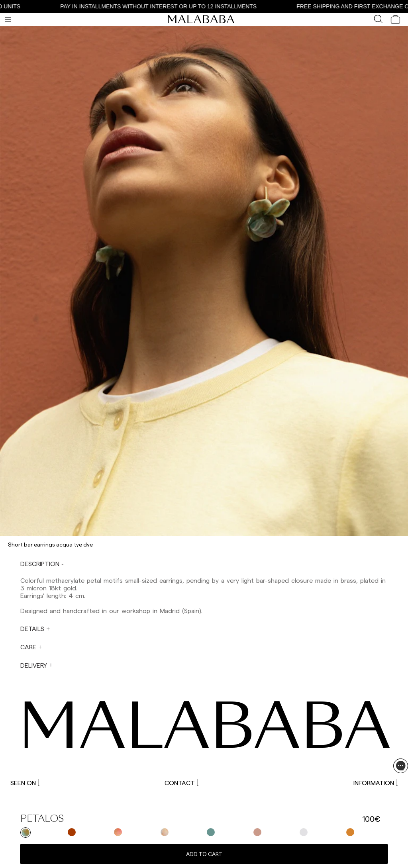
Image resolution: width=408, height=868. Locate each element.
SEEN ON (25, 783)
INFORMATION (376, 783)
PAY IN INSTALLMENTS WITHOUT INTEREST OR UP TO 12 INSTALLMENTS (167, 6)
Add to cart (204, 854)
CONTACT (181, 783)
